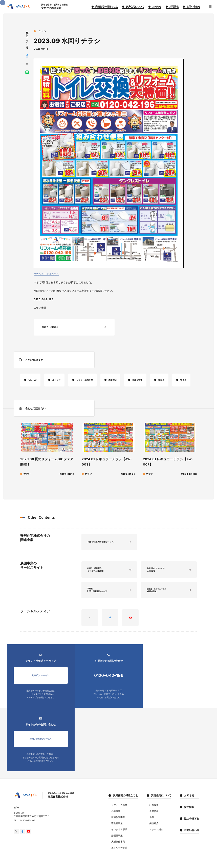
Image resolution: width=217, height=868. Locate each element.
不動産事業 (117, 786)
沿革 (152, 780)
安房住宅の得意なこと (125, 758)
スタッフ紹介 (156, 792)
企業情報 (154, 774)
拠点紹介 (154, 786)
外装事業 (116, 774)
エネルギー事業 (119, 811)
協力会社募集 (192, 782)
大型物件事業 (118, 805)
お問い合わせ (192, 793)
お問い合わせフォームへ (176, 697)
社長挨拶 (154, 768)
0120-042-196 (108, 697)
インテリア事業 (119, 792)
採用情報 (189, 770)
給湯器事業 (117, 799)
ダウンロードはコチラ (46, 274)
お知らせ (189, 758)
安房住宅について (161, 758)
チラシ (42, 31)
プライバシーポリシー (24, 849)
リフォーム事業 (119, 768)
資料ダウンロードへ (41, 697)
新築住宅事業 (118, 780)
